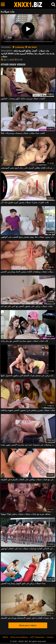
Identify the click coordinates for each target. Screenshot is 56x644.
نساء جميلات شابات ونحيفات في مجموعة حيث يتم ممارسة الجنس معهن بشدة (28, 445)
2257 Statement (37, 637)
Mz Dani (31, 47)
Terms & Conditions (19, 637)
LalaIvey (18, 47)
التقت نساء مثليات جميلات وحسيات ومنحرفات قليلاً (23, 133)
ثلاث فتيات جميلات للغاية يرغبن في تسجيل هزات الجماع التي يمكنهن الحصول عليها (28, 376)
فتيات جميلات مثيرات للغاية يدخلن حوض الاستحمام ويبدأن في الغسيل (28, 618)
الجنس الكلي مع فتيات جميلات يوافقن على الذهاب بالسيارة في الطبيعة (28, 480)
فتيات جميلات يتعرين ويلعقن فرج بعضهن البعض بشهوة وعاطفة (28, 410)
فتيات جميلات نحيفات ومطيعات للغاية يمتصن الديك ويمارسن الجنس (28, 272)
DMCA (5, 637)
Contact (50, 637)
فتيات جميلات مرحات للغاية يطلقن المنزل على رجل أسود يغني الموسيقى (28, 168)
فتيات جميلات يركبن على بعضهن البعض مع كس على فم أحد (27, 306)
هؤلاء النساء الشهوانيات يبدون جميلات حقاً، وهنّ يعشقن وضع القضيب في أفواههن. (28, 237)
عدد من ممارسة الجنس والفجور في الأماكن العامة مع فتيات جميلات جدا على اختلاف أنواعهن (28, 549)
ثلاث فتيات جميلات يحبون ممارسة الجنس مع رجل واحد (24, 341)
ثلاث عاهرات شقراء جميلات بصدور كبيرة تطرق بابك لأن (25, 202)
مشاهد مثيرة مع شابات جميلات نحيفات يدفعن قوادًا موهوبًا (26, 514)
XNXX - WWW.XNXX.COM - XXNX (28, 5)
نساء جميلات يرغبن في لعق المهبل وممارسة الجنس (23, 583)
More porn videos (28, 625)
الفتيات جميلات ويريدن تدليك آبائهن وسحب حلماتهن (23, 99)
